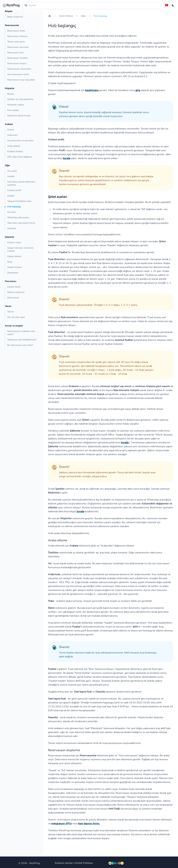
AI (149, 863)
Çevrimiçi (11, 212)
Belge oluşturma (15, 17)
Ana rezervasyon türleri (18, 74)
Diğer (83, 16)
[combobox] (92, 5)
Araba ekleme (14, 146)
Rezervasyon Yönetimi (17, 58)
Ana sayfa (12, 171)
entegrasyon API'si (61, 824)
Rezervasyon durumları (18, 47)
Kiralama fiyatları (15, 151)
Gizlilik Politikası (84, 863)
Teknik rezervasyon (16, 42)
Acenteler (12, 228)
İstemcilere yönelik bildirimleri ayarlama (21, 183)
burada (67, 158)
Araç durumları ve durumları (20, 141)
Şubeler (11, 196)
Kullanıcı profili (14, 190)
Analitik (11, 176)
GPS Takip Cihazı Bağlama (19, 157)
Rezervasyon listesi (16, 31)
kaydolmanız (92, 90)
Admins (143, 863)
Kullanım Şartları (64, 863)
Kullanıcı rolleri (14, 242)
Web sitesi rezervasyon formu (21, 223)
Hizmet (11, 130)
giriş (138, 90)
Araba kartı (12, 135)
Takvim (11, 312)
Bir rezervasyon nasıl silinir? (20, 345)
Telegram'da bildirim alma (19, 201)
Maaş (10, 262)
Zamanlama (13, 273)
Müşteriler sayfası (16, 105)
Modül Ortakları (15, 267)
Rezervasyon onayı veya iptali (21, 80)
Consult (155, 863)
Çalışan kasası (14, 287)
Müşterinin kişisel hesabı (19, 116)
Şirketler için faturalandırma (20, 99)
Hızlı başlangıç (14, 207)
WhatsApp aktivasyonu (18, 217)
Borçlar (11, 94)
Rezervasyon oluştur (17, 63)
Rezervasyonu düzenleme (19, 69)
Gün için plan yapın (16, 317)
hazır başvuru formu (89, 824)
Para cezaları (13, 110)
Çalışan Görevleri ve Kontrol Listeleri (20, 249)
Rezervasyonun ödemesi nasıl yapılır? (21, 333)
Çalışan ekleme (14, 256)
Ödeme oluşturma (16, 292)
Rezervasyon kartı (15, 53)
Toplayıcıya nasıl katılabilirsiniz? (22, 340)
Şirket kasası (13, 298)
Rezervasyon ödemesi (17, 36)
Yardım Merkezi (66, 16)
